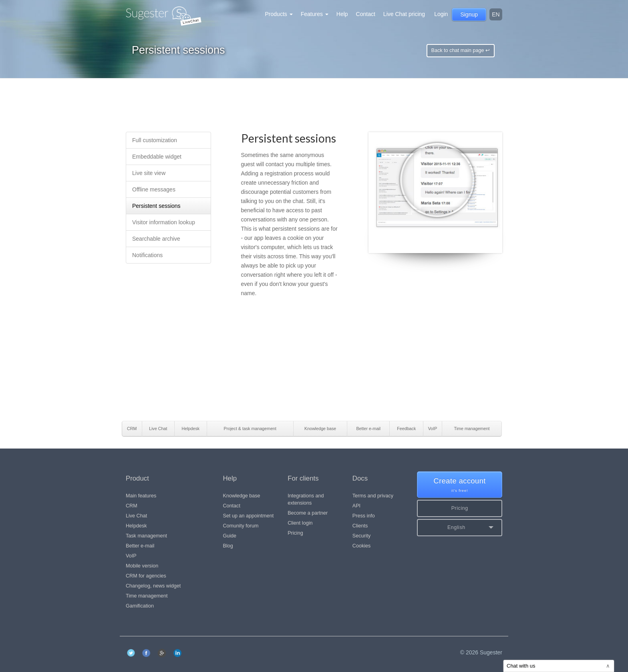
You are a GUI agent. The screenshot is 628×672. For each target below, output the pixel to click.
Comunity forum (241, 526)
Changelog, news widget (153, 586)
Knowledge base (242, 496)
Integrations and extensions (306, 499)
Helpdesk (136, 526)
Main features (141, 496)
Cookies (362, 546)
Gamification (140, 606)
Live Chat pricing (404, 14)
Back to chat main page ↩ (461, 50)
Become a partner (308, 513)
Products (279, 14)
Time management (147, 596)
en (496, 14)
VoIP (131, 556)
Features (315, 14)
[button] (460, 528)
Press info (364, 516)
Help (342, 14)
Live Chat (136, 516)
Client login (300, 523)
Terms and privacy (373, 496)
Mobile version (142, 566)
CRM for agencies (146, 576)
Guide (230, 536)
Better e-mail (140, 546)
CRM (132, 506)
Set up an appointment (249, 516)
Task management (146, 536)
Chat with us (558, 666)
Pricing (295, 533)
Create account (460, 485)
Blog (228, 546)
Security (362, 536)
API (356, 506)
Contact (366, 14)
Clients (360, 526)
